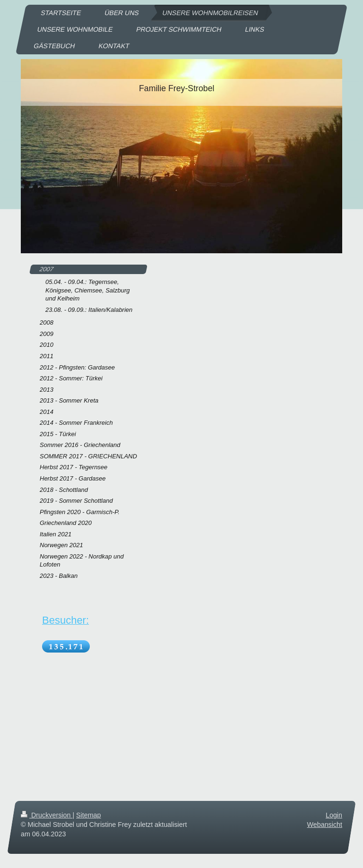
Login (334, 815)
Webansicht (325, 825)
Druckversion (47, 815)
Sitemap (88, 815)
